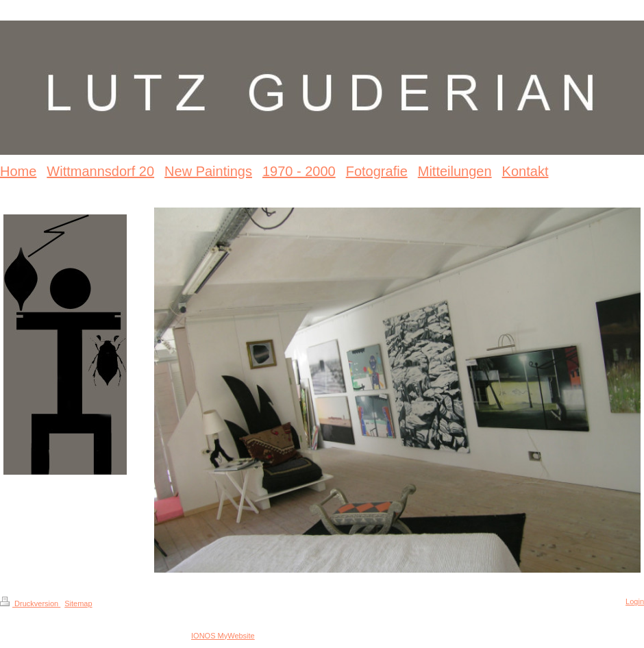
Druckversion (30, 603)
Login (635, 601)
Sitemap (78, 603)
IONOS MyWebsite (223, 636)
